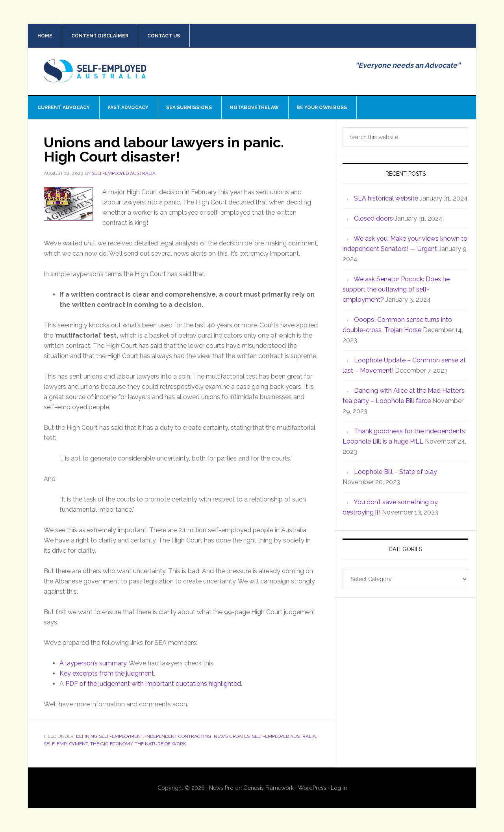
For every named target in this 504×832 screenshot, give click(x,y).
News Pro (221, 788)
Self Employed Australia (95, 77)
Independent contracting (178, 736)
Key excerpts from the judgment (107, 673)
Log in (339, 788)
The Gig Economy (111, 744)
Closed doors (373, 218)
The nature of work (160, 744)
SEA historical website (386, 198)
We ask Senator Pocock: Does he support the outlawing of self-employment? (396, 289)
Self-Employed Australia (284, 736)
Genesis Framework (269, 788)
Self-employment (66, 744)
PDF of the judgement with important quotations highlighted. (154, 684)
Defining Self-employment (109, 736)
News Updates (232, 736)
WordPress (312, 788)
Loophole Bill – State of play (396, 472)
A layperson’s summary (93, 663)
